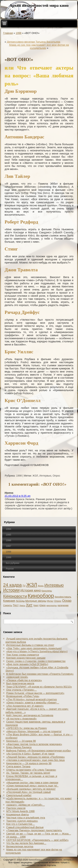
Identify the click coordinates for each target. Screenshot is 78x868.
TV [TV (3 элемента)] (24, 586)
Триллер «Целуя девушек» (22, 821)
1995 (8, 535)
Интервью (45, 476)
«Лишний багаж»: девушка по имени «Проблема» (36, 757)
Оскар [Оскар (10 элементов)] (67, 601)
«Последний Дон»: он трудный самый (28, 792)
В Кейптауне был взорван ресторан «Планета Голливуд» (40, 674)
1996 (8, 540)
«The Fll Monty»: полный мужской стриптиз (31, 699)
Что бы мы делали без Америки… (26, 843)
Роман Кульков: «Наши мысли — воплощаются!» (35, 693)
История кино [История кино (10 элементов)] (31, 590)
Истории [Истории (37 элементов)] (11, 590)
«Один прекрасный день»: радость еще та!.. (32, 786)
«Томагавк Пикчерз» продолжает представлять (34, 830)
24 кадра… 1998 (16, 837)
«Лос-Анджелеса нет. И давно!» (25, 706)
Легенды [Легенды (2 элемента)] (20, 601)
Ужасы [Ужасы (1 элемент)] (22, 605)
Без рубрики (13, 563)
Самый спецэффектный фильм (25, 827)
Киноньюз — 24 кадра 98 (21, 741)
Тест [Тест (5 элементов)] (16, 605)
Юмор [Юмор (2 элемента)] (43, 605)
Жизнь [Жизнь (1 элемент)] (41, 586)
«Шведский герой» (17, 677)
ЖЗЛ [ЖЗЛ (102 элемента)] (32, 585)
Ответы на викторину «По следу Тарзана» (31, 770)
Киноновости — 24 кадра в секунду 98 (29, 763)
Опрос (56, 476)
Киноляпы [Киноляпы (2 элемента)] (47, 591)
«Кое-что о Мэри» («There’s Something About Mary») (37, 651)
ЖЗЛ (35, 476)
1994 (8, 529)
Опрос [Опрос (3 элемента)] (58, 601)
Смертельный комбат (19, 795)
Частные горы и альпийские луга (26, 818)
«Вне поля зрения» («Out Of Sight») (27, 664)
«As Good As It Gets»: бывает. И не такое (30, 754)
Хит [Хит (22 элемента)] (29, 605)
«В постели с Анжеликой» (21, 719)
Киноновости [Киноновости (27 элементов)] (15, 596)
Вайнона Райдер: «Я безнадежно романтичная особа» (39, 751)
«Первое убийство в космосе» (24, 680)
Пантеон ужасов (16, 808)
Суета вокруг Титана (18, 766)
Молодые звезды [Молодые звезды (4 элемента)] (36, 601)
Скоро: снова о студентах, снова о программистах (36, 661)
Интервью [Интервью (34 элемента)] (54, 585)
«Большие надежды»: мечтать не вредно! (31, 789)
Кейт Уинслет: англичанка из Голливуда (30, 715)
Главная (8, 33)
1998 (18, 33)
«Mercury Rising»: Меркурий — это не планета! (34, 731)
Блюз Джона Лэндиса (19, 747)
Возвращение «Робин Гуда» (23, 696)
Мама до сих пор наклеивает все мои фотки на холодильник (39, 46)
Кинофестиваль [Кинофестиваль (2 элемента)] (63, 597)
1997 (8, 546)
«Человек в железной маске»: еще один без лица (35, 760)
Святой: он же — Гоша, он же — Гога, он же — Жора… (39, 834)
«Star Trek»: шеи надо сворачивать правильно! (34, 648)
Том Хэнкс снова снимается (23, 655)
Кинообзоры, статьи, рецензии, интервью (51, 860)
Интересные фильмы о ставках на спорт (30, 645)
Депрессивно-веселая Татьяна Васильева (34, 42)
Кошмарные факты (17, 815)
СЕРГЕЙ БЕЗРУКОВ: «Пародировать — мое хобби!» (37, 840)
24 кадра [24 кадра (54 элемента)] (12, 585)
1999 (8, 557)
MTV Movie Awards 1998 (20, 811)
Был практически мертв (20, 683)
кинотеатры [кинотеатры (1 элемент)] (52, 605)
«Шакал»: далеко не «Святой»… (26, 805)
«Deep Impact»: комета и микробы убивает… (33, 703)
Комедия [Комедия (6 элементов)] (9, 601)
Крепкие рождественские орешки (26, 658)
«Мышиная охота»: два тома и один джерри (32, 783)
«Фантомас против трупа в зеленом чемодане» (34, 744)
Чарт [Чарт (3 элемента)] (36, 605)
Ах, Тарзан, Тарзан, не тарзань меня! (28, 773)
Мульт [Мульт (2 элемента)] (50, 601)
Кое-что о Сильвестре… (21, 824)
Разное (10, 569)
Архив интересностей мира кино (39, 5)
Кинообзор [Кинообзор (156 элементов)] (41, 596)
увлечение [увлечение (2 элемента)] (63, 605)
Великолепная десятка (20, 846)
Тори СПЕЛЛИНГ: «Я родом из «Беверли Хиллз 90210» (39, 687)
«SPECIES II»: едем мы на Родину (27, 728)
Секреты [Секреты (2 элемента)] (8, 605)
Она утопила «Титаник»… (22, 690)
